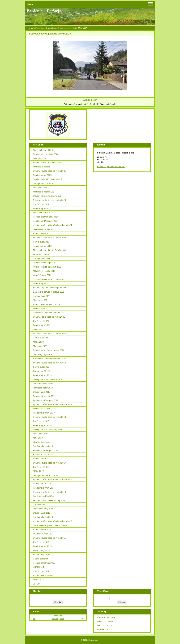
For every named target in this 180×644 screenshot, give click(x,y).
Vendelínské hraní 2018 (44, 413)
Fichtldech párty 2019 (43, 388)
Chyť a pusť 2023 (41, 242)
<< (34, 619)
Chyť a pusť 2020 (41, 338)
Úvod (31, 28)
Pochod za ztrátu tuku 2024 (46, 217)
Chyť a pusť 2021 (41, 321)
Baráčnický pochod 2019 (44, 396)
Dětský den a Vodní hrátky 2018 (48, 429)
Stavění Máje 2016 (42, 513)
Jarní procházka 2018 (43, 446)
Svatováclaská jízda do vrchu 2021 (49, 317)
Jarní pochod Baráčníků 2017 (46, 475)
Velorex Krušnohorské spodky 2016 (49, 500)
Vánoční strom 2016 (42, 484)
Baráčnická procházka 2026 (46, 154)
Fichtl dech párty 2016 (43, 509)
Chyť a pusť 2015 (41, 542)
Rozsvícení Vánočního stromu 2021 (49, 313)
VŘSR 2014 (39, 567)
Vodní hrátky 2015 (41, 550)
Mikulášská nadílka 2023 (44, 229)
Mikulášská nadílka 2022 (44, 271)
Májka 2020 (38, 342)
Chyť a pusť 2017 (41, 467)
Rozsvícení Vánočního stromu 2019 (49, 359)
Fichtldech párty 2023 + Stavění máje (50, 250)
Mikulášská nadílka (42, 167)
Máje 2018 (38, 438)
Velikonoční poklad (42, 254)
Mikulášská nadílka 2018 (44, 409)
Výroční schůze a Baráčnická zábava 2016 (52, 521)
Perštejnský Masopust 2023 (46, 263)
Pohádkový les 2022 (42, 284)
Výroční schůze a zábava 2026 (47, 163)
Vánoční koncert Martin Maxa (46, 304)
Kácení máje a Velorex (43, 575)
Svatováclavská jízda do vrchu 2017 (49, 463)
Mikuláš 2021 (39, 309)
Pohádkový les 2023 (42, 246)
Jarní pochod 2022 (42, 296)
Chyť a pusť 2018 (41, 421)
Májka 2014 (38, 580)
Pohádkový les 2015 (42, 546)
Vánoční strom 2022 (42, 275)
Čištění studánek (41, 559)
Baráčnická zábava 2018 (44, 454)
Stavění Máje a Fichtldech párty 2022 (50, 288)
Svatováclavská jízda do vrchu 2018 (49, 417)
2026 (62, 619)
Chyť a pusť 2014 (41, 571)
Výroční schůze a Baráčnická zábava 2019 (52, 404)
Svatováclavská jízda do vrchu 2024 (49, 200)
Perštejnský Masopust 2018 (46, 450)
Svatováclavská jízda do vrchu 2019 (49, 363)
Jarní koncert (39, 505)
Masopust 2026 (40, 158)
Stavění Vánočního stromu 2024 (48, 196)
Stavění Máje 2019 (42, 392)
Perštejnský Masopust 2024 (46, 221)
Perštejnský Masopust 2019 (46, 400)
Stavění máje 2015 (42, 555)
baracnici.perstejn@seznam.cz (111, 167)
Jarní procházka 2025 (43, 183)
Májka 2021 (38, 329)
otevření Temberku (42, 442)
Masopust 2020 (40, 346)
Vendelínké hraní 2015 (43, 534)
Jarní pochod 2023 (42, 258)
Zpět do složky (90, 100)
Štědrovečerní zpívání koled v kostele (50, 525)
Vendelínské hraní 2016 (44, 488)
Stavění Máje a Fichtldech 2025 (47, 179)
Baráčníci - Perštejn (44, 11)
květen (55, 619)
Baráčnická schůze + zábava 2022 (49, 292)
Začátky (37, 584)
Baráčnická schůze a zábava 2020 (49, 350)
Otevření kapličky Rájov (44, 496)
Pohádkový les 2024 (42, 208)
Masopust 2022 (40, 300)
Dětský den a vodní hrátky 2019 (47, 379)
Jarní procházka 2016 (43, 517)
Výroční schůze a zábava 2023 (47, 267)
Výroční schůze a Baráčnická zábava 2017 (52, 480)
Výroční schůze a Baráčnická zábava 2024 (52, 225)
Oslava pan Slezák (42, 371)
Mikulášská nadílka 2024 (44, 192)
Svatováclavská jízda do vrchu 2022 (49, 279)
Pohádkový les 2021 (42, 325)
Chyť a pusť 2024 (41, 204)
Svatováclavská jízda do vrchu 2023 (61, 28)
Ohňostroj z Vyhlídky (42, 354)
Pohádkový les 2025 (42, 175)
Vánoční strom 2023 (42, 233)
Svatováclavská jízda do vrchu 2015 (49, 538)
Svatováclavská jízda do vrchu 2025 (49, 171)
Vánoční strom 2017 (42, 459)
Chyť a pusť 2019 (41, 367)
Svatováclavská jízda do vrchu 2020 (49, 334)
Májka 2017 (38, 471)
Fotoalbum (40, 28)
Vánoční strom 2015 (42, 530)
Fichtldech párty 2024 (43, 213)
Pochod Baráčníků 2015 (44, 563)
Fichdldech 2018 (41, 434)
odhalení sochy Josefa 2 (44, 384)
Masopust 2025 (40, 188)
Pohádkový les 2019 (42, 375)
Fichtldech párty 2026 (43, 150)
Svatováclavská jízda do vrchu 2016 (49, 492)
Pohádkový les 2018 (42, 425)
